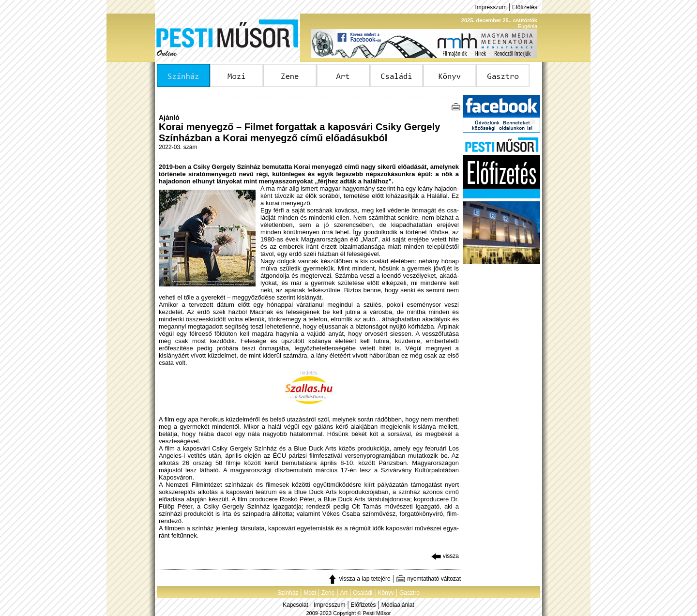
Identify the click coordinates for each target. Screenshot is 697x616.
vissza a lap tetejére (359, 579)
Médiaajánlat (398, 605)
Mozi (310, 593)
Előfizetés (525, 7)
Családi (363, 593)
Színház (288, 593)
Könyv (386, 593)
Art (344, 593)
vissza (445, 556)
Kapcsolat (295, 605)
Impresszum (491, 7)
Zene (328, 593)
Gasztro (409, 593)
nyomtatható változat (428, 579)
